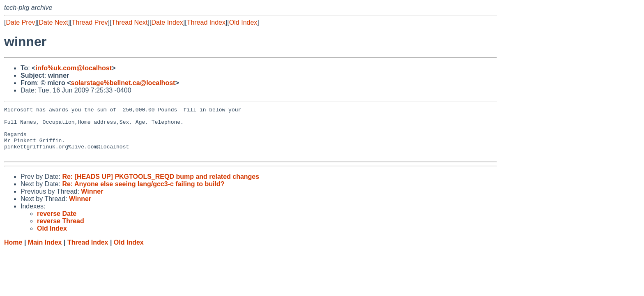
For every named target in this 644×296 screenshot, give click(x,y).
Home (13, 252)
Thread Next (129, 22)
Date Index (167, 22)
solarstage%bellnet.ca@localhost (123, 83)
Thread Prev (90, 22)
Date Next (53, 22)
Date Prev (20, 22)
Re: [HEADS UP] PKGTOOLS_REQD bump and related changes (161, 186)
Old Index (243, 22)
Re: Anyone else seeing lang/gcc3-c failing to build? (143, 194)
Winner (92, 201)
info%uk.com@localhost (74, 68)
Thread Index (206, 22)
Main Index (45, 252)
